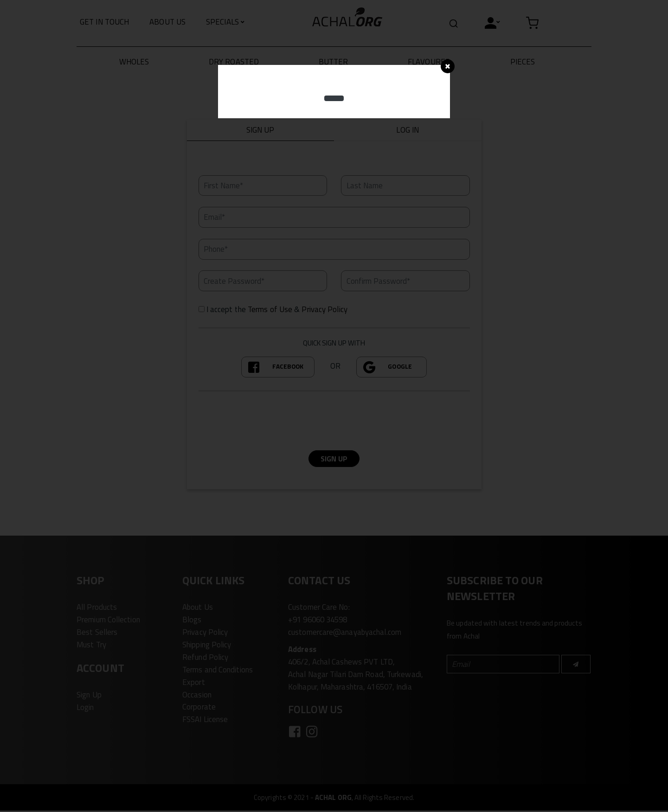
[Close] (448, 66)
